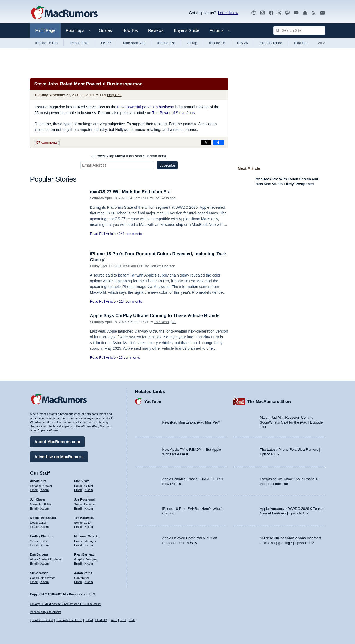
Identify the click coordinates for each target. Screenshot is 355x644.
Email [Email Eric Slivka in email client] (78, 490)
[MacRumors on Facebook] (271, 13)
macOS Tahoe (271, 43)
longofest (114, 95)
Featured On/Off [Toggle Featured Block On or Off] (43, 620)
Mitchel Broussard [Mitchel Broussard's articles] (43, 517)
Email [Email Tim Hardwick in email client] (78, 526)
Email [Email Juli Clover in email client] (34, 508)
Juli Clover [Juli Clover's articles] (38, 499)
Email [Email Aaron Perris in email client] (78, 581)
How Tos (130, 30)
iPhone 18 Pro (46, 43)
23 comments (129, 358)
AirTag (192, 43)
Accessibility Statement (46, 612)
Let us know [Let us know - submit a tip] (228, 13)
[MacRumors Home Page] (64, 13)
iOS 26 (242, 43)
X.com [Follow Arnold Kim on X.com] (44, 490)
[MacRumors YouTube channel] (296, 13)
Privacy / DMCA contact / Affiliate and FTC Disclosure (66, 604)
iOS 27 (106, 43)
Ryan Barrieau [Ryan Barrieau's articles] (84, 554)
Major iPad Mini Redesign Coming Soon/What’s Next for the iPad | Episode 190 (291, 422)
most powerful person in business (146, 107)
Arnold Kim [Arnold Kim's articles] (38, 481)
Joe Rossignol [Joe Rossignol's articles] (84, 499)
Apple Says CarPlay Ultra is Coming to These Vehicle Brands (157, 316)
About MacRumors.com (57, 441)
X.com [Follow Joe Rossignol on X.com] (89, 508)
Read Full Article (103, 234)
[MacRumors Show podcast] (254, 13)
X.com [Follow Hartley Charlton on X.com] (44, 545)
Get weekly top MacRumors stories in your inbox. (129, 156)
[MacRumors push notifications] (305, 13)
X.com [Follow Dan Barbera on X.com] (44, 563)
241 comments (130, 234)
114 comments (130, 301)
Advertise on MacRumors (59, 456)
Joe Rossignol (165, 198)
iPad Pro (301, 43)
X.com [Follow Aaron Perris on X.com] (89, 581)
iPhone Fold (79, 43)
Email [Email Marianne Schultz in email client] (78, 545)
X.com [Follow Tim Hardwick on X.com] (89, 526)
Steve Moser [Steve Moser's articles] (39, 573)
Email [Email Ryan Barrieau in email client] (78, 563)
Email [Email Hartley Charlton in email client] (34, 545)
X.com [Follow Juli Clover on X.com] (44, 508)
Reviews (156, 30)
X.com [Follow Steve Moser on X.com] (44, 581)
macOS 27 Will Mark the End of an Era (132, 192)
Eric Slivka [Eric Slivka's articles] (82, 481)
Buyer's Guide (187, 30)
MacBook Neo (134, 43)
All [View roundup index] (322, 43)
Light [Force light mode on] (123, 620)
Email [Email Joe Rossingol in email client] (78, 508)
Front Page (45, 30)
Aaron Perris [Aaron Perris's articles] (83, 573)
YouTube (153, 401)
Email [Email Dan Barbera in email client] (34, 563)
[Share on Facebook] (219, 142)
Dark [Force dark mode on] (132, 620)
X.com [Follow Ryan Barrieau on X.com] (89, 563)
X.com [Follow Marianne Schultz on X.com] (89, 545)
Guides (105, 30)
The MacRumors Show (269, 401)
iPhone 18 (217, 43)
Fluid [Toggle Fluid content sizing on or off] (90, 620)
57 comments (47, 142)
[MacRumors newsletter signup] (322, 13)
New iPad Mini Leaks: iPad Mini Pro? (191, 422)
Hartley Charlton (163, 266)
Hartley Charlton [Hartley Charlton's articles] (42, 536)
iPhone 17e (166, 43)
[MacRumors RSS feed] (314, 13)
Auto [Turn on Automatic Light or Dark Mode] (114, 620)
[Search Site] (299, 30)
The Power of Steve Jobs (173, 113)
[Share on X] (206, 142)
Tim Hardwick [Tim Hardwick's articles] (84, 517)
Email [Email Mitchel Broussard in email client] (34, 526)
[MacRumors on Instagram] (263, 13)
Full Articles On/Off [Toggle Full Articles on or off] (70, 620)
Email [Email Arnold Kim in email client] (34, 490)
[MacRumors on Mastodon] (288, 13)
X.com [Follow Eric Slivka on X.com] (89, 490)
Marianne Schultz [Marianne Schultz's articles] (86, 536)
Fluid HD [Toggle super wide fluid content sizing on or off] (101, 620)
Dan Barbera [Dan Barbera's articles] (39, 554)
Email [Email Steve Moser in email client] (34, 581)
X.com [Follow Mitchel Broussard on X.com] (44, 526)
